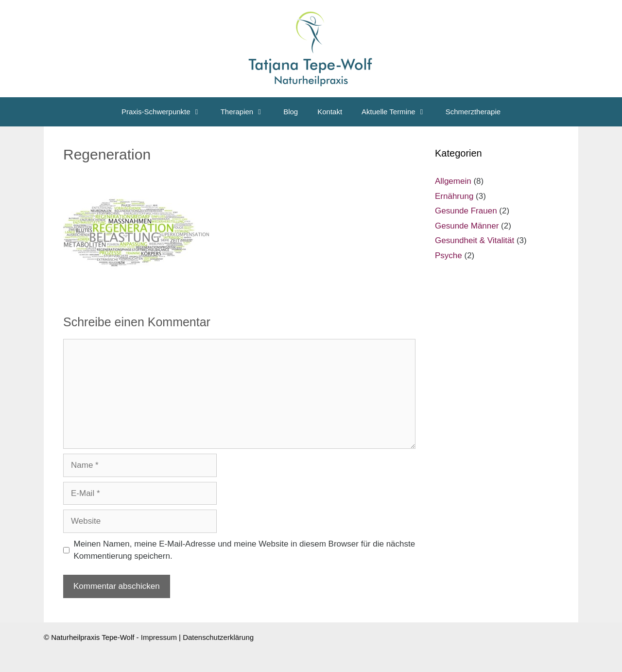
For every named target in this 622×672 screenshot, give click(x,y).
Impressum (159, 637)
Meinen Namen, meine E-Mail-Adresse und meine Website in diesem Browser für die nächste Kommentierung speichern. (245, 550)
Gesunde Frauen (466, 211)
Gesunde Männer (467, 226)
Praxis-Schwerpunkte (166, 112)
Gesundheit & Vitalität (475, 240)
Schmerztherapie (473, 112)
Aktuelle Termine (399, 112)
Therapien (247, 112)
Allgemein (453, 181)
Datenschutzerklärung (218, 637)
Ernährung (454, 196)
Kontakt (330, 112)
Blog (291, 112)
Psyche (449, 256)
